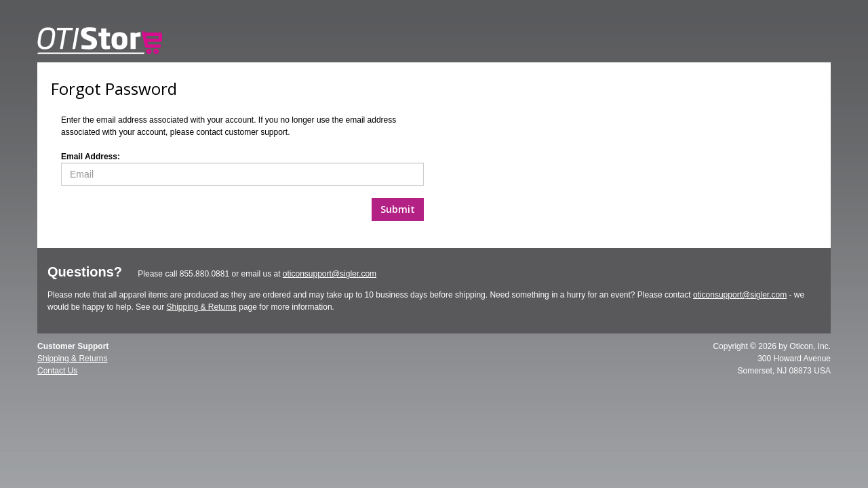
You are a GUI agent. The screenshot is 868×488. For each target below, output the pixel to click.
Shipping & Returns (201, 307)
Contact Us (57, 371)
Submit (398, 209)
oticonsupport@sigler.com (330, 274)
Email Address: (91, 157)
